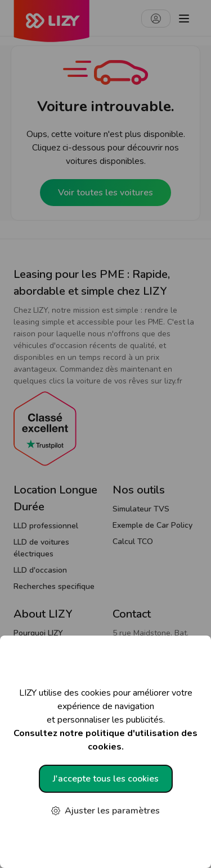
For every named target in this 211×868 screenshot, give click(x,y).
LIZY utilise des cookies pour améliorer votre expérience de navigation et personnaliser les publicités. (105, 720)
